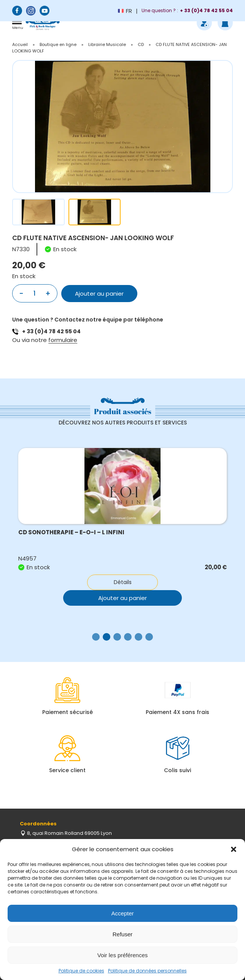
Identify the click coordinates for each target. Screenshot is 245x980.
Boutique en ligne (58, 44)
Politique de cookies (81, 971)
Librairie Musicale (107, 44)
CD (141, 44)
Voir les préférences (123, 955)
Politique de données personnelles (147, 971)
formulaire (63, 340)
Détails (123, 582)
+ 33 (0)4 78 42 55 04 (51, 331)
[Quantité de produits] (34, 293)
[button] (234, 849)
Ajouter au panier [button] (123, 598)
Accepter (122, 913)
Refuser (123, 934)
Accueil (20, 44)
